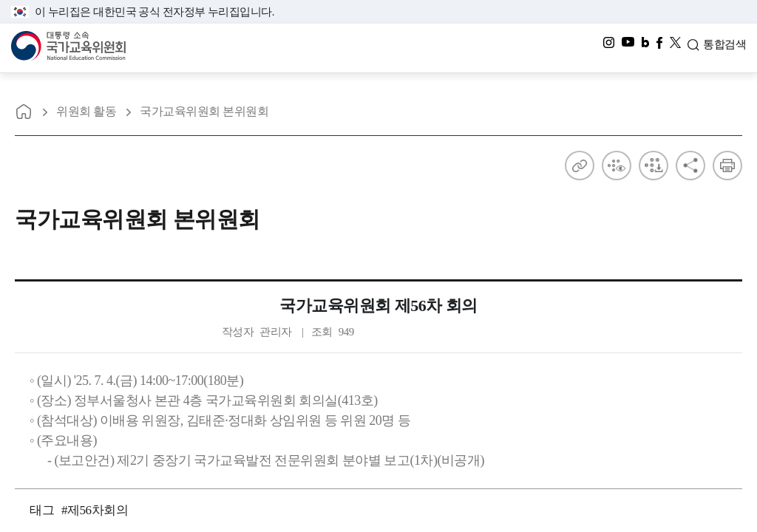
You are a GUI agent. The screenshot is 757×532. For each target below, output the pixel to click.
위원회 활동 (86, 111)
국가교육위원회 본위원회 (204, 111)
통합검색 (724, 47)
